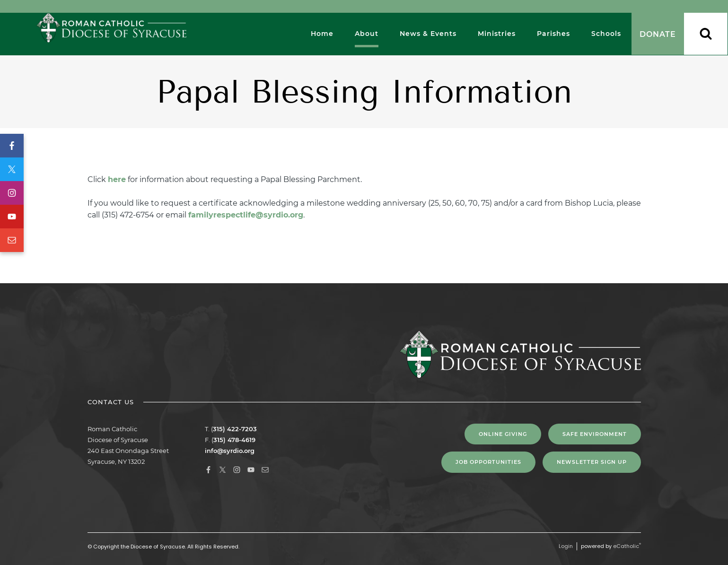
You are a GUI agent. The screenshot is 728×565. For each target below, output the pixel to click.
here (117, 179)
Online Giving (503, 434)
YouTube (12, 217)
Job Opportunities (488, 462)
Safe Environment (595, 434)
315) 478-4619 (234, 440)
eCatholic (627, 546)
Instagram (12, 193)
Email (12, 240)
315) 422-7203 (235, 429)
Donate (658, 34)
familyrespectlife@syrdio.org (246, 215)
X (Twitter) (12, 169)
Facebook (12, 146)
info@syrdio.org (230, 451)
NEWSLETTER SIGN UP (592, 462)
